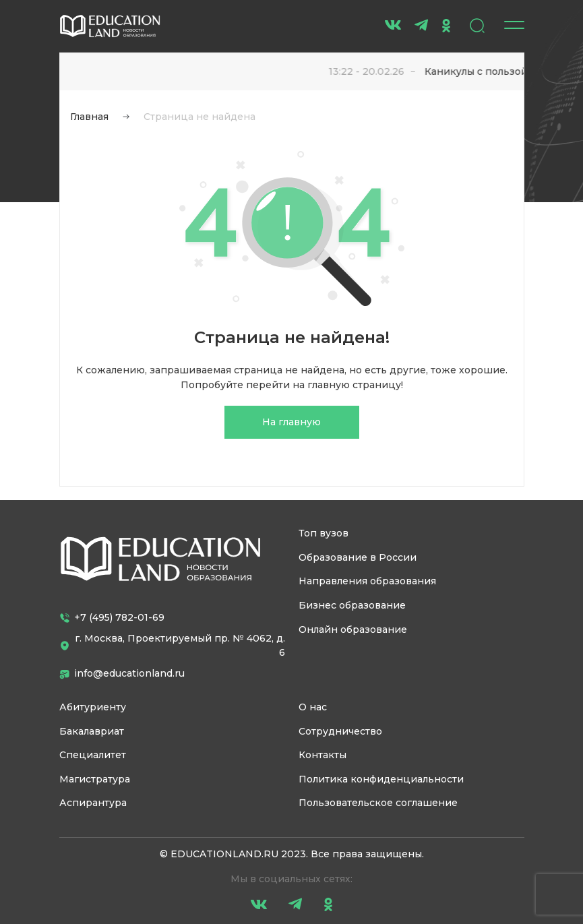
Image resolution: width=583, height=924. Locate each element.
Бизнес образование (352, 605)
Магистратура (95, 779)
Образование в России (358, 557)
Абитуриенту (93, 707)
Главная (89, 117)
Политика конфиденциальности (381, 779)
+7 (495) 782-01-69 (112, 617)
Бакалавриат (92, 731)
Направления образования (367, 581)
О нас (313, 707)
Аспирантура (93, 803)
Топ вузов (324, 533)
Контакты (323, 755)
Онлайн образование (353, 629)
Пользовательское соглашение (378, 803)
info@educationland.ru (122, 673)
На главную (291, 422)
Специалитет (93, 755)
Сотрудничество (340, 731)
